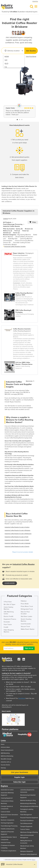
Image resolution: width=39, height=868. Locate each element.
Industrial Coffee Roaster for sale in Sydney (17, 527)
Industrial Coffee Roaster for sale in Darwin (17, 546)
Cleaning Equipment (7, 798)
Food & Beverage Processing (13, 224)
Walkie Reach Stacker (28, 629)
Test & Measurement (26, 823)
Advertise (35, 1)
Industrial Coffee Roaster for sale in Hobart (17, 540)
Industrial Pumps (6, 843)
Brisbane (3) (29, 229)
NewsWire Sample (6, 759)
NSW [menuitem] (7, 57)
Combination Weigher (10, 245)
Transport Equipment (26, 826)
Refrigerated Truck (27, 609)
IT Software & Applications (8, 851)
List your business (20, 772)
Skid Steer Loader (27, 616)
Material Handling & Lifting (28, 800)
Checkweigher (8, 241)
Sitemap (3, 768)
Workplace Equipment (27, 851)
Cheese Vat (7, 243)
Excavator (7, 622)
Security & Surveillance (27, 821)
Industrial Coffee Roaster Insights (15, 246)
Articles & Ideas (5, 747)
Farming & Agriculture (7, 823)
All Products (7, 222)
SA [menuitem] (6, 67)
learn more (10, 583)
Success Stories (5, 765)
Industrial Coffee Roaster (12, 226)
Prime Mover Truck (27, 606)
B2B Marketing (5, 753)
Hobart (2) (25, 231)
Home (3, 744)
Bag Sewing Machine (24, 235)
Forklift (6, 627)
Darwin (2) (16, 233)
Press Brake (25, 604)
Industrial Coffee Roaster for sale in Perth (16, 537)
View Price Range (31, 57)
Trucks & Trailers (25, 829)
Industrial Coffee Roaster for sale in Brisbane (17, 530)
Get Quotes (31, 51)
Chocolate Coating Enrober (22, 243)
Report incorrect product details (23, 552)
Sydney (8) (19, 229)
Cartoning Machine (26, 239)
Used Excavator (26, 624)
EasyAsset (22, 698)
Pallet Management (26, 815)
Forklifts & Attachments (8, 829)
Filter (33, 222)
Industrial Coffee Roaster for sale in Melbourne (18, 534)
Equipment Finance (10, 619)
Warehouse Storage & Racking (29, 832)
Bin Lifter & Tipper (10, 604)
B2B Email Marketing (7, 756)
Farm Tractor (8, 625)
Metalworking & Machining (28, 803)
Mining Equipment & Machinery (29, 806)
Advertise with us (6, 762)
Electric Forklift (8, 616)
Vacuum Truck (25, 626)
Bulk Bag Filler (13, 239)
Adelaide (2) (7, 233)
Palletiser (24, 601)
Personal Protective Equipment (29, 818)
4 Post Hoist (8, 602)
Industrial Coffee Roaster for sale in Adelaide (18, 543)
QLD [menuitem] (6, 64)
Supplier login (19, 777)
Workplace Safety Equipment (29, 854)
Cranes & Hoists (5, 812)
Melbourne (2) (8, 231)
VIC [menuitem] (6, 60)
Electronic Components (8, 820)
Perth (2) (17, 231)
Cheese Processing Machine (24, 241)
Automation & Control (7, 790)
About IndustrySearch (7, 750)
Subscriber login (19, 782)
